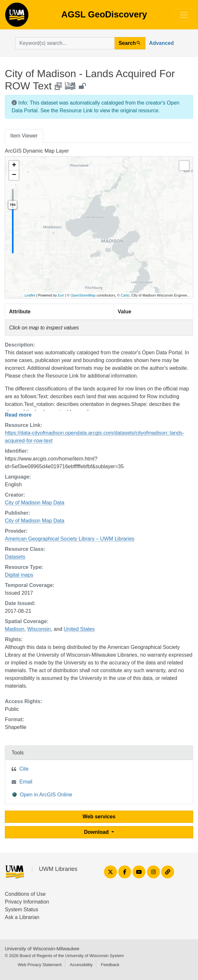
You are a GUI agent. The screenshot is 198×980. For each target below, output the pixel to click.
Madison (15, 629)
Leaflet (30, 295)
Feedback (110, 965)
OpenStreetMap (83, 295)
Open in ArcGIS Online (42, 794)
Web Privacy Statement (40, 965)
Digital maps (19, 575)
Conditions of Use (25, 894)
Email (26, 782)
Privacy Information (27, 902)
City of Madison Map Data (35, 503)
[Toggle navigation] (184, 15)
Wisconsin (39, 629)
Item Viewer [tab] (24, 136)
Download (97, 832)
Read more (18, 415)
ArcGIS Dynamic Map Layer (37, 151)
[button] (14, 166)
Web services (99, 817)
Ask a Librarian (22, 917)
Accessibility (81, 965)
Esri (61, 295)
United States (79, 629)
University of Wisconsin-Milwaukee (42, 949)
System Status (21, 909)
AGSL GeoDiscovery (17, 17)
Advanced (162, 43)
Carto (125, 295)
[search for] (65, 43)
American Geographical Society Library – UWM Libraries (70, 539)
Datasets (15, 557)
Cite (24, 769)
